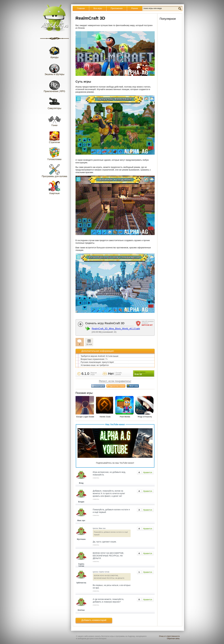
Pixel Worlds (125, 417)
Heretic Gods (105, 417)
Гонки (55, 120)
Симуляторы (55, 103)
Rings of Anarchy (145, 417)
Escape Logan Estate (85, 417)
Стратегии (55, 137)
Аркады (55, 52)
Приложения (117, 8)
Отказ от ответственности (169, 636)
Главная (81, 8)
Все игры (98, 8)
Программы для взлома (54, 171)
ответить (96, 478)
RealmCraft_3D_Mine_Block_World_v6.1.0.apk (116, 329)
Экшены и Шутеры (55, 69)
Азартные (55, 188)
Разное (135, 8)
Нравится (148, 472)
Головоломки (54, 154)
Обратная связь (173, 639)
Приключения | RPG (54, 86)
